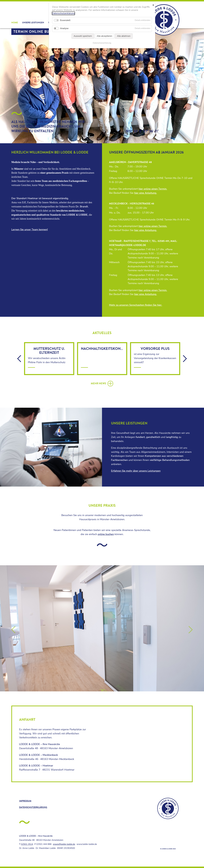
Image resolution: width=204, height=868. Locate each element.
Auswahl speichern (83, 36)
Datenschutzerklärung (33, 807)
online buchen (106, 534)
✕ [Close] (153, 5)
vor (185, 359)
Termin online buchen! (37, 32)
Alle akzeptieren (104, 36)
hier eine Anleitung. (145, 193)
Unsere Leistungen (33, 23)
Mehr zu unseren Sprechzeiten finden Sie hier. (136, 305)
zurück (19, 359)
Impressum (25, 801)
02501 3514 (27, 844)
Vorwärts (191, 630)
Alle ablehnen (124, 36)
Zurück (13, 630)
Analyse (64, 28)
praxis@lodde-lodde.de (64, 844)
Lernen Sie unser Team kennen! (30, 230)
